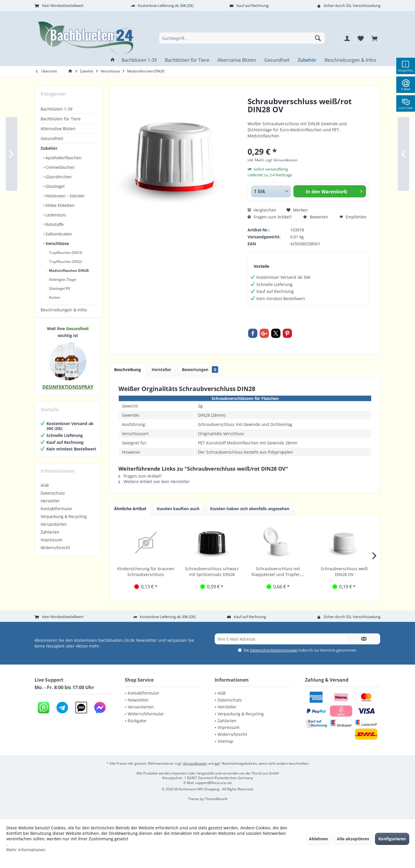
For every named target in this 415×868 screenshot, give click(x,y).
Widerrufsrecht (55, 553)
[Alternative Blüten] (237, 60)
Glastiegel (54, 186)
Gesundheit (52, 138)
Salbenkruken (58, 234)
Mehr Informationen (26, 850)
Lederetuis (55, 215)
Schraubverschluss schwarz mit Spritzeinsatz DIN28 (212, 572)
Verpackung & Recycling (64, 522)
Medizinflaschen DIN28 (68, 271)
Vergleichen (262, 210)
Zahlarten (50, 538)
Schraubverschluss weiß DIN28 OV (344, 572)
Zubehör (49, 148)
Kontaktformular (56, 514)
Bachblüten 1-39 (56, 109)
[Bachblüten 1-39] (139, 60)
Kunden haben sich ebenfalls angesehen (250, 509)
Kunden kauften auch (178, 509)
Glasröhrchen (58, 177)
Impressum (52, 546)
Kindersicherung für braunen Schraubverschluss (146, 572)
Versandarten (54, 530)
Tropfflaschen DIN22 (65, 262)
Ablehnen (318, 839)
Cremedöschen (60, 167)
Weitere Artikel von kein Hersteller (154, 481)
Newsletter (138, 700)
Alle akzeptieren (353, 839)
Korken (54, 297)
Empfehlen (353, 217)
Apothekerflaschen (63, 158)
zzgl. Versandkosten (281, 160)
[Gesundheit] (277, 60)
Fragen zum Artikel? (270, 217)
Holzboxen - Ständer (65, 196)
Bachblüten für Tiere (61, 119)
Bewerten (316, 217)
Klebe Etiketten (60, 205)
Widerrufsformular (146, 714)
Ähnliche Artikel (130, 509)
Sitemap (226, 741)
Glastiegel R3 (59, 288)
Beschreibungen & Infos (64, 310)
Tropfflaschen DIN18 (65, 253)
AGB (45, 491)
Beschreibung (128, 370)
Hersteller (50, 507)
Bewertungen (200, 370)
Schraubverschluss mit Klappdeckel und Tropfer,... (278, 572)
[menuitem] (374, 38)
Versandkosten (195, 763)
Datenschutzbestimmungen (274, 650)
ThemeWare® (216, 799)
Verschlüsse (57, 243)
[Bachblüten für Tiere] (187, 60)
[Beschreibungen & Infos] (350, 60)
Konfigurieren (392, 839)
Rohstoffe (54, 224)
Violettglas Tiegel (62, 279)
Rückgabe (137, 721)
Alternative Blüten (58, 129)
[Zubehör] (307, 60)
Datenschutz (53, 499)
